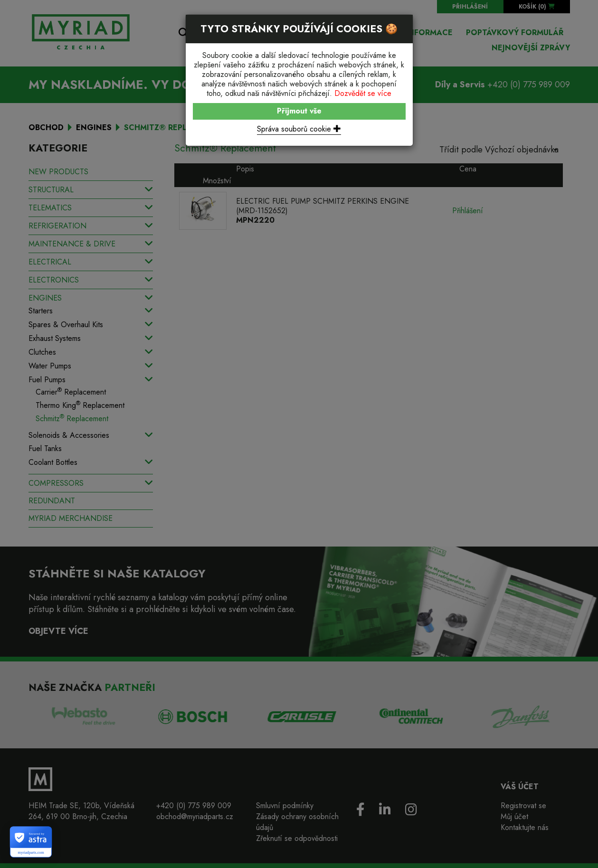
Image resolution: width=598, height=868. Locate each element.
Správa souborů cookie (299, 129)
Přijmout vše (299, 111)
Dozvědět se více (363, 93)
